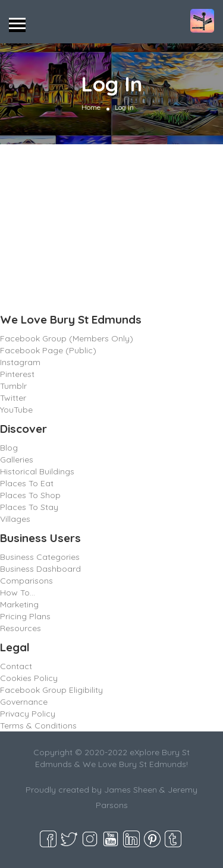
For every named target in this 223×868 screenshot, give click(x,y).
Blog (9, 448)
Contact (16, 666)
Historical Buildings (37, 471)
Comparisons (26, 581)
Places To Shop (30, 495)
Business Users (40, 538)
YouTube (16, 410)
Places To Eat (27, 483)
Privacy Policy (28, 714)
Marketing (19, 604)
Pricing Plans (25, 616)
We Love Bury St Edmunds (71, 319)
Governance (24, 702)
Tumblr (13, 386)
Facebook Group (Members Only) (67, 338)
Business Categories (40, 557)
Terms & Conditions (38, 726)
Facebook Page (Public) (48, 350)
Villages (15, 519)
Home (91, 107)
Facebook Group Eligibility (51, 690)
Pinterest (17, 374)
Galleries (17, 460)
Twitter (13, 398)
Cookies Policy (29, 678)
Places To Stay (29, 507)
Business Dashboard (40, 569)
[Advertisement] (111, 225)
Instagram (20, 362)
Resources (21, 628)
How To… (18, 593)
